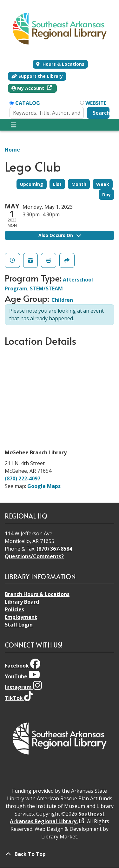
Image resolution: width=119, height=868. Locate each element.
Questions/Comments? (34, 556)
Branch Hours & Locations (37, 594)
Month (79, 184)
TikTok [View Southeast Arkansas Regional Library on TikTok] (19, 698)
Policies (14, 609)
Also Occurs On (60, 235)
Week (103, 184)
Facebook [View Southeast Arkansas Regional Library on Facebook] (23, 666)
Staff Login (19, 625)
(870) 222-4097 (23, 478)
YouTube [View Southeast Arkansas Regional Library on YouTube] (22, 676)
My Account (28, 88)
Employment (21, 617)
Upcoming (32, 184)
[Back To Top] (60, 854)
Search (101, 113)
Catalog (28, 103)
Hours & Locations (63, 64)
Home (12, 150)
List (57, 184)
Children (62, 300)
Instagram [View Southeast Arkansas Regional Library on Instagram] (23, 687)
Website (96, 103)
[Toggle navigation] (13, 125)
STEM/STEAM (46, 288)
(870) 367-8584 (54, 549)
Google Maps (44, 486)
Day (106, 195)
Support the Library (37, 76)
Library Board (22, 602)
